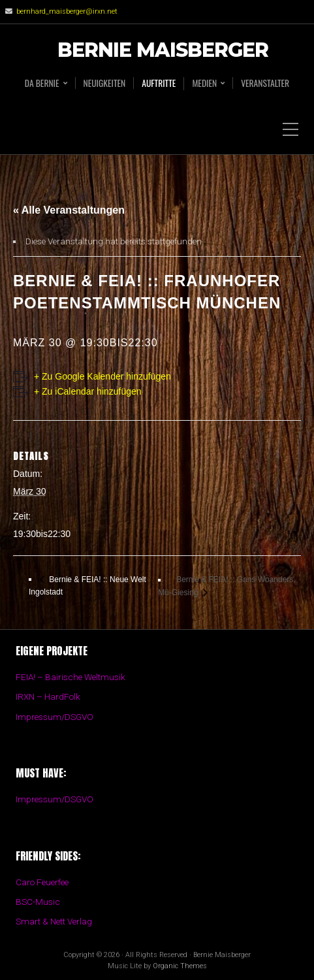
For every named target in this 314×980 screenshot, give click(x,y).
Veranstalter (265, 83)
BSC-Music (38, 902)
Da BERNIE (42, 83)
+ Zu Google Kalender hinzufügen (102, 376)
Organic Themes (180, 966)
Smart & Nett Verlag (54, 921)
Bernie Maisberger (163, 51)
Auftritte (159, 83)
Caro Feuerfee (42, 882)
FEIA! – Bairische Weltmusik (71, 677)
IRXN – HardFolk (48, 696)
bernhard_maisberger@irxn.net (67, 11)
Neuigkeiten (105, 83)
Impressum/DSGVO (55, 717)
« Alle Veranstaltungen (69, 210)
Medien (204, 83)
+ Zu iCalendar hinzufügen (88, 391)
